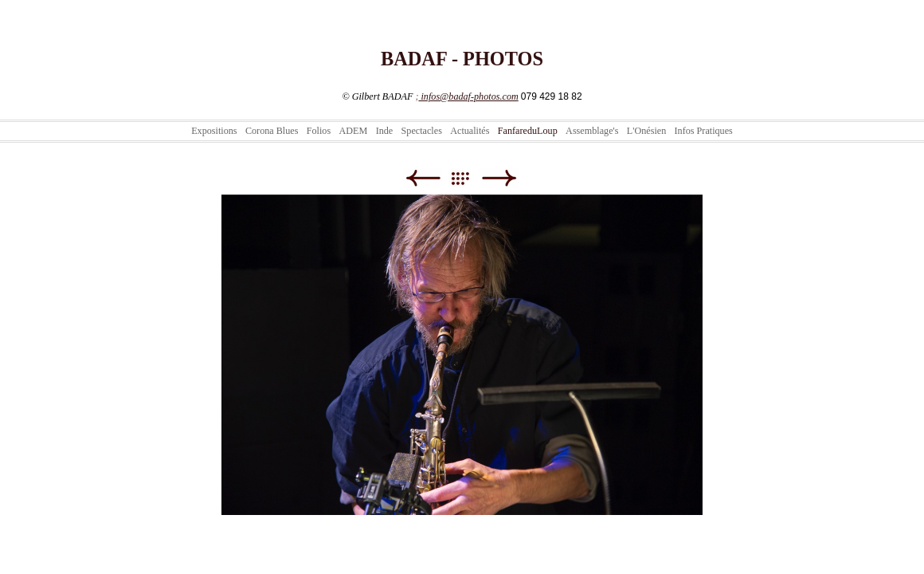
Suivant (499, 178)
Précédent (423, 178)
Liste (468, 178)
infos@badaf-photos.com (468, 96)
